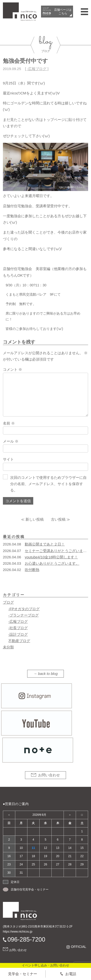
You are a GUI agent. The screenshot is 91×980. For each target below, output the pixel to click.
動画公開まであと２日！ (45, 544)
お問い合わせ (49, 775)
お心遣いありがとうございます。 (52, 563)
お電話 (71, 974)
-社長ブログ (18, 628)
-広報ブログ (37, 69)
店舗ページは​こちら (63, 11)
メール (11, 441)
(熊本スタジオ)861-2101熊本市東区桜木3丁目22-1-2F (38, 926)
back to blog (48, 674)
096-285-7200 (26, 939)
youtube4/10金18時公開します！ (51, 557)
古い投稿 (58, 519)
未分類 (8, 647)
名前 (9, 423)
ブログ (8, 602)
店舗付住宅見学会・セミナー (30, 889)
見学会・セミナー (23, 974)
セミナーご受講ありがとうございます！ (58, 551)
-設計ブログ (18, 634)
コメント (12, 369)
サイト (8, 459)
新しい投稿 (35, 519)
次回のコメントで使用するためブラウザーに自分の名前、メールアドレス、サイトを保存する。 (48, 484)
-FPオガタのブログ (24, 609)
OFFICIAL (78, 947)
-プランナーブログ (23, 615)
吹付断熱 (32, 570)
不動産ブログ (19, 641)
